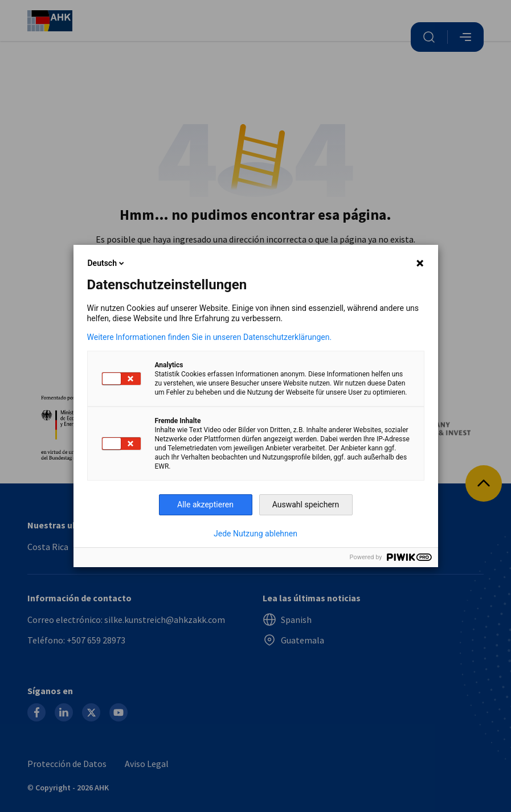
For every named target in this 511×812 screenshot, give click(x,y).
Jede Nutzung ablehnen (255, 534)
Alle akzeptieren (205, 505)
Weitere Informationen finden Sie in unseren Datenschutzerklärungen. (210, 337)
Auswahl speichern (306, 505)
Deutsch (107, 263)
